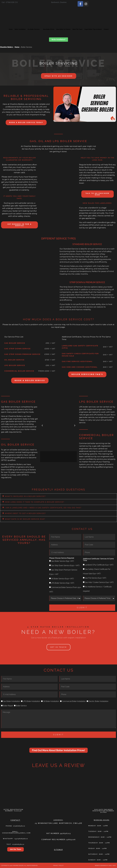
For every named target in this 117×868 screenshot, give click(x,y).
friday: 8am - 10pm (98, 848)
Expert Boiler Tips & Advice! (105, 27)
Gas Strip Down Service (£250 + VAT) (65, 565)
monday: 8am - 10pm (98, 825)
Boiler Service (21, 705)
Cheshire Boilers (6, 47)
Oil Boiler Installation (51, 701)
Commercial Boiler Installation (74, 701)
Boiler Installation (16, 27)
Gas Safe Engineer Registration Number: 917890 (104, 811)
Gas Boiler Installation (11, 701)
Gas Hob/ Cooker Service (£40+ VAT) (99, 582)
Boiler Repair (8, 705)
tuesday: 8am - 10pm (98, 831)
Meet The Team (86, 27)
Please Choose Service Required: (62, 558)
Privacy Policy (58, 865)
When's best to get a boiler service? (25, 513)
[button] (42, 425)
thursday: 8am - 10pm (99, 843)
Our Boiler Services (33, 27)
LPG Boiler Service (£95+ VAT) (63, 583)
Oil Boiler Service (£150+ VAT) (62, 578)
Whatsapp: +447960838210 (15, 838)
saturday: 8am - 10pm (99, 854)
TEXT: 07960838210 (15, 844)
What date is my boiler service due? (25, 519)
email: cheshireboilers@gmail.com (16, 832)
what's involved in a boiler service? (25, 496)
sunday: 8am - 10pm (98, 860)
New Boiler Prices (51, 27)
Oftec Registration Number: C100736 (13, 810)
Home (4, 27)
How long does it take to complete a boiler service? (35, 502)
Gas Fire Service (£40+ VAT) (95, 578)
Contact (58, 32)
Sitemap (58, 849)
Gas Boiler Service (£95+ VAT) (62, 561)
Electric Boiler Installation (98, 701)
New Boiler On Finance (69, 27)
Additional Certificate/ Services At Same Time (98, 559)
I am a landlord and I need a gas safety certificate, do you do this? (43, 507)
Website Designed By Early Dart (105, 865)
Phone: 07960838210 (15, 826)
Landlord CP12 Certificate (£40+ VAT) (99, 564)
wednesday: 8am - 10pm (100, 837)
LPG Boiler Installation (31, 701)
